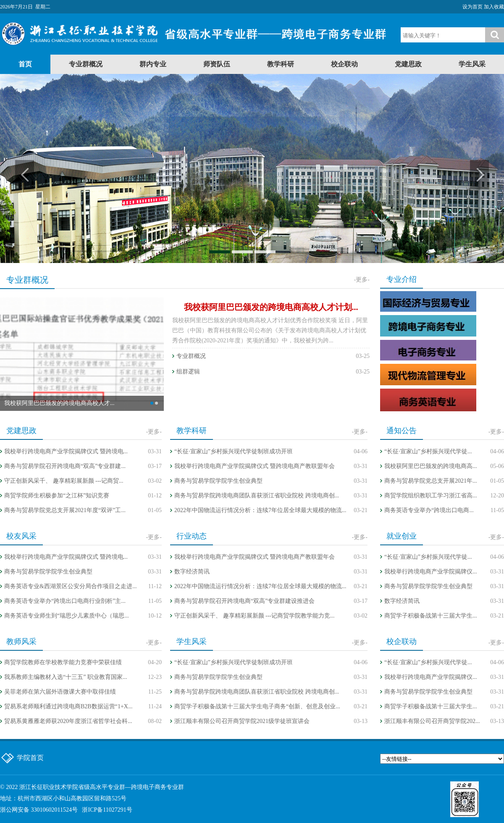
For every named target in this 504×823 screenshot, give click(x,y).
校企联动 (344, 64)
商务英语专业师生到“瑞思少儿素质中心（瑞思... (67, 616)
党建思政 (408, 64)
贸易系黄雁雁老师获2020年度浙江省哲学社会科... (68, 721)
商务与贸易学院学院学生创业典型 (218, 481)
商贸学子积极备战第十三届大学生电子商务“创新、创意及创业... (257, 706)
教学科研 (281, 64)
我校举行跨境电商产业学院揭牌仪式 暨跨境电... (66, 451)
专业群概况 (86, 64)
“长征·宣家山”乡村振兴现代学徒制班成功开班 (234, 451)
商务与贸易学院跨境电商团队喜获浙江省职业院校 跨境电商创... (257, 496)
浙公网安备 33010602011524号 (39, 810)
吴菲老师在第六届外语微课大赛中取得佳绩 (60, 692)
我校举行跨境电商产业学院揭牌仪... (431, 572)
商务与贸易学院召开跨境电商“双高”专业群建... (65, 466)
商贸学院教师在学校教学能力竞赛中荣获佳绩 (63, 662)
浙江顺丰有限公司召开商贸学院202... (432, 721)
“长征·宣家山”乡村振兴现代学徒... (428, 451)
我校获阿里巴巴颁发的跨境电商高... (431, 466)
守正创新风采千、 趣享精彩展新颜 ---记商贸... (64, 481)
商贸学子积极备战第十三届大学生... (431, 616)
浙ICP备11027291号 (107, 810)
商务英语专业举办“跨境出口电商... (429, 510)
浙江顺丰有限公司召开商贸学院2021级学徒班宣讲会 (242, 721)
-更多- (362, 280)
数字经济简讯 (192, 572)
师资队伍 (217, 64)
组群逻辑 (188, 372)
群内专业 (153, 64)
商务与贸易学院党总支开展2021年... (431, 481)
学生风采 (472, 64)
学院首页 (30, 758)
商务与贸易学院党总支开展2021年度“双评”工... (65, 510)
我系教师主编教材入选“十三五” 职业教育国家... (66, 677)
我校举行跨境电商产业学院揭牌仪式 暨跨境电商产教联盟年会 (255, 466)
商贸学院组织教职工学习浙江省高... (431, 496)
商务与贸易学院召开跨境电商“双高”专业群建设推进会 (244, 601)
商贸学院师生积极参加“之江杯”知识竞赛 (57, 496)
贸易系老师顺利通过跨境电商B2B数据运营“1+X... (68, 706)
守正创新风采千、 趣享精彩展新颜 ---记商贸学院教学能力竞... (255, 616)
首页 (25, 64)
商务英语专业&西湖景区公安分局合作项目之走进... (70, 586)
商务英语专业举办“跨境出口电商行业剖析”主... (65, 601)
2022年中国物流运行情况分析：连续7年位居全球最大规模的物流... (260, 510)
